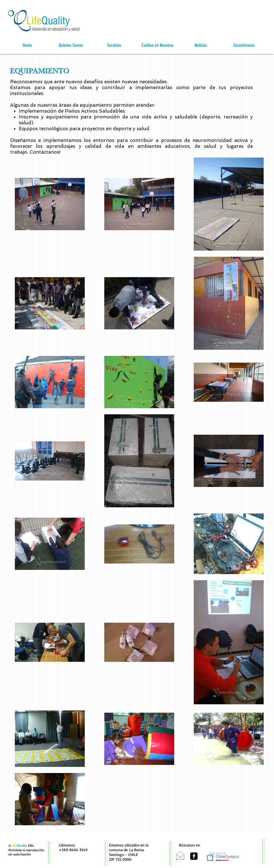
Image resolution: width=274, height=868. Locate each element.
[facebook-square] (194, 856)
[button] (71, 45)
